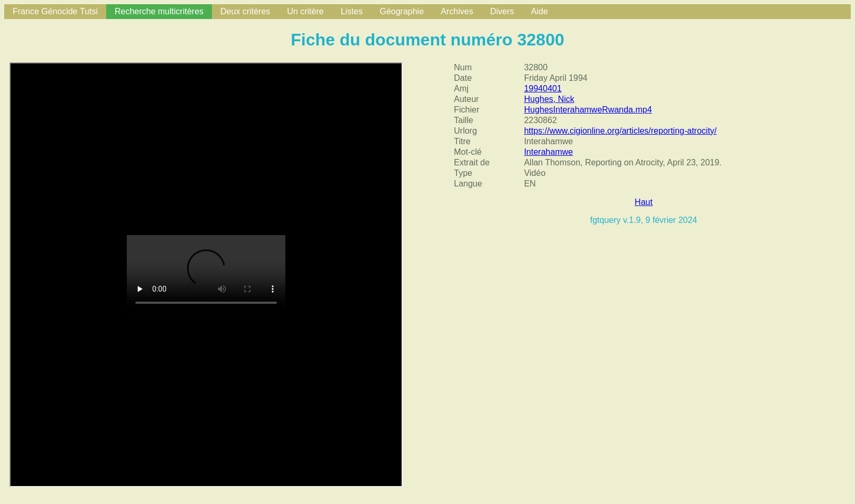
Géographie (402, 11)
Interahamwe (549, 152)
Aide (540, 11)
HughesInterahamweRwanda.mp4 (588, 110)
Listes (352, 11)
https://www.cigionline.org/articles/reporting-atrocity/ (621, 131)
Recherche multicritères (159, 11)
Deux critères (245, 11)
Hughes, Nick (549, 99)
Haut (644, 202)
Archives (457, 11)
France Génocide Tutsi (55, 11)
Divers (502, 11)
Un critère (305, 11)
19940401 (543, 88)
